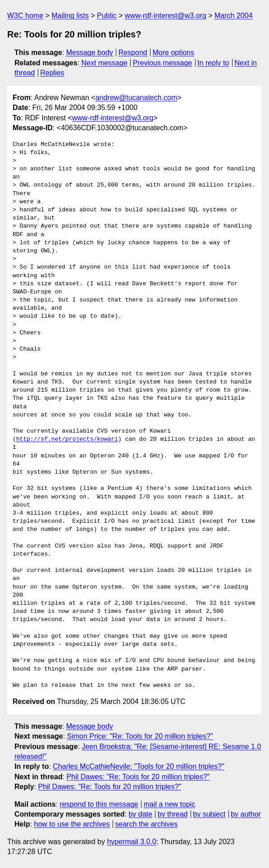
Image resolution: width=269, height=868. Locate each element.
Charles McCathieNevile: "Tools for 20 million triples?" (138, 766)
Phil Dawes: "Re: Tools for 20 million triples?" (138, 777)
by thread (173, 814)
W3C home (25, 16)
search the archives (147, 824)
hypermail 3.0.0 (131, 842)
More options (174, 53)
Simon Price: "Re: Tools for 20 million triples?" (140, 736)
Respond (133, 53)
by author (246, 814)
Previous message (163, 63)
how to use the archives (72, 824)
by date (140, 814)
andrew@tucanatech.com (137, 98)
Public (107, 16)
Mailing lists (70, 16)
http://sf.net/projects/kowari (67, 439)
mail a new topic (170, 804)
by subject (209, 814)
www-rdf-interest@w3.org (166, 16)
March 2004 (234, 16)
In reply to (213, 63)
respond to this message (99, 804)
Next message (105, 63)
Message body (90, 53)
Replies (52, 73)
